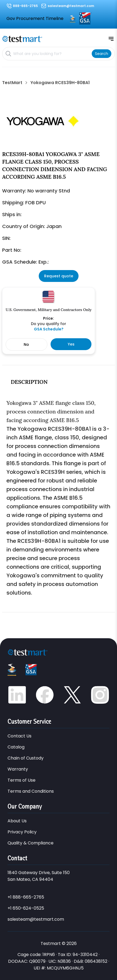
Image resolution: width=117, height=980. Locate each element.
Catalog (16, 747)
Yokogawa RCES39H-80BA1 (60, 83)
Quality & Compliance (31, 843)
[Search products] (51, 54)
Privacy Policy (22, 832)
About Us (17, 821)
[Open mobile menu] (111, 39)
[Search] (102, 54)
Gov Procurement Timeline (35, 18)
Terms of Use (22, 780)
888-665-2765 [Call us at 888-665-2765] (25, 6)
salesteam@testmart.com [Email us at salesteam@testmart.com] (71, 6)
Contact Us (19, 736)
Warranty (18, 769)
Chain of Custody (26, 758)
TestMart (12, 83)
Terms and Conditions (31, 791)
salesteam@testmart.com (36, 919)
